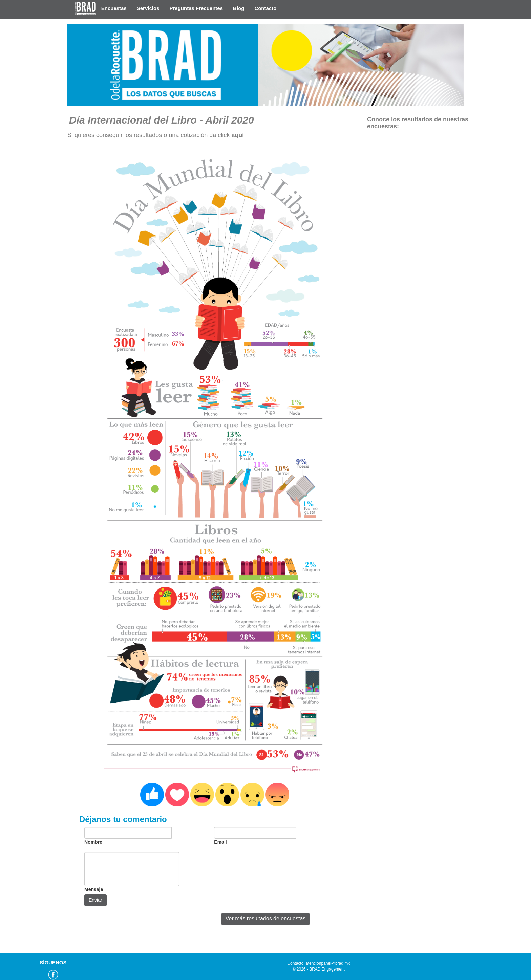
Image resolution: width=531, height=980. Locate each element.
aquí (238, 135)
